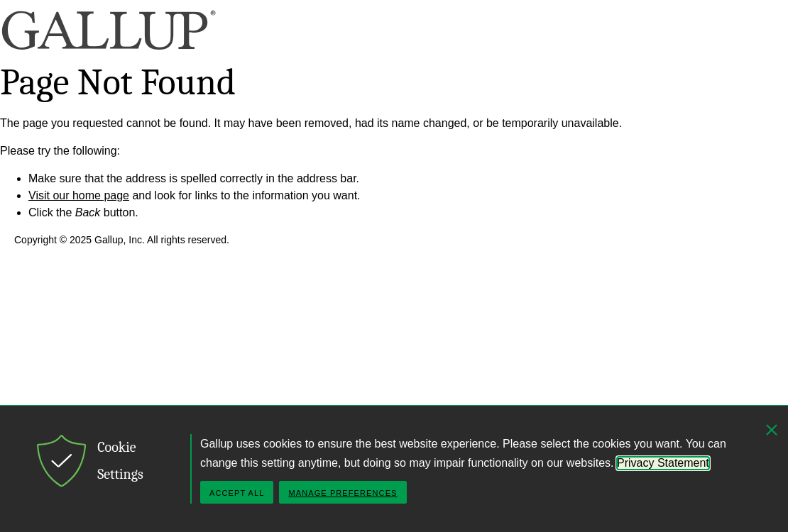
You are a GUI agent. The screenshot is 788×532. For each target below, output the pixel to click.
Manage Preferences (343, 493)
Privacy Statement (663, 463)
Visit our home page (79, 195)
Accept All (237, 493)
